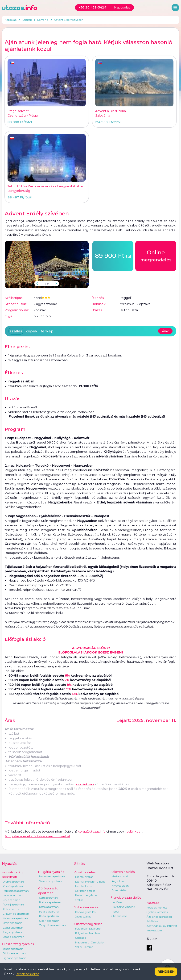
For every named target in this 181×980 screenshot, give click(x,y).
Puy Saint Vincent (123, 907)
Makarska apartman (15, 918)
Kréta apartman (49, 907)
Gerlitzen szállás (85, 891)
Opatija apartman (14, 937)
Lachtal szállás (84, 877)
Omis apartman (12, 923)
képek (31, 331)
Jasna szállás (83, 917)
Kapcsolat (153, 903)
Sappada (81, 938)
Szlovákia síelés (86, 907)
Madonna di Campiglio (89, 942)
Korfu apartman (49, 916)
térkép (47, 331)
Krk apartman (12, 900)
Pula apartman (12, 909)
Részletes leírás (27, 974)
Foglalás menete (157, 908)
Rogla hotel (119, 881)
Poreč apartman (13, 886)
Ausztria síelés (85, 872)
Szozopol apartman (51, 881)
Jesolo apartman (13, 949)
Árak (165, 331)
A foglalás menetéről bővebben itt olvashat (37, 836)
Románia (43, 20)
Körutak (27, 20)
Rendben (166, 972)
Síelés (79, 864)
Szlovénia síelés (123, 872)
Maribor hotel (120, 876)
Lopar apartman (13, 895)
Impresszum (154, 930)
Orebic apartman (13, 882)
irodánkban (85, 784)
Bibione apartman (14, 953)
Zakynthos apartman (52, 925)
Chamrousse (119, 916)
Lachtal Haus (83, 886)
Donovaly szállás (85, 912)
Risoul (115, 912)
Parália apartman (50, 912)
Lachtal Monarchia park (90, 882)
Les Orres (117, 902)
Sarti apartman (48, 898)
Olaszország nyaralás (18, 944)
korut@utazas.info (92, 831)
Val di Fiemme (84, 947)
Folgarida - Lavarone (88, 929)
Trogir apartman (13, 932)
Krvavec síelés (120, 886)
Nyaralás (9, 864)
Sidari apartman (49, 921)
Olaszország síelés (88, 924)
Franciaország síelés (126, 897)
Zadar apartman (13, 928)
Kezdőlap (11, 20)
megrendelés (156, 255)
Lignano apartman (14, 958)
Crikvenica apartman (16, 914)
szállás (16, 331)
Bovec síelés (119, 890)
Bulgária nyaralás (51, 872)
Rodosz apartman (50, 902)
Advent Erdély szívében (69, 20)
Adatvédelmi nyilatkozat (162, 926)
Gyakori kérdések (157, 912)
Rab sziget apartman (16, 891)
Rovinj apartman (13, 905)
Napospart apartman (52, 876)
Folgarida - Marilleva (88, 933)
